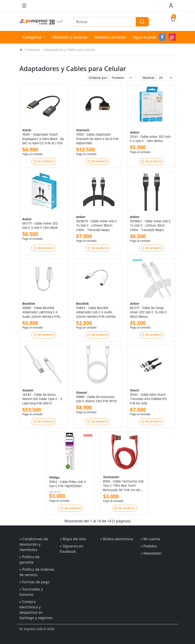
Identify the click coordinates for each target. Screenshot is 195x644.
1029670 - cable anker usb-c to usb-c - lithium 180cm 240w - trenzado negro (96, 226)
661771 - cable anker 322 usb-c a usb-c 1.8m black (40, 226)
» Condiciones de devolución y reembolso (34, 544)
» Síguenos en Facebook (72, 549)
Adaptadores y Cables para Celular (70, 50)
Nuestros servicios (110, 37)
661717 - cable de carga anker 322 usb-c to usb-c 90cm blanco (148, 312)
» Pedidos (149, 546)
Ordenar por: (98, 78)
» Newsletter (151, 553)
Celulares (33, 50)
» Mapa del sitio (73, 539)
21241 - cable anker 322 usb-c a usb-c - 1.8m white (151, 139)
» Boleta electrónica (117, 539)
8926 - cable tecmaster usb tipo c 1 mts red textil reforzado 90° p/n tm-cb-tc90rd (123, 486)
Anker (135, 132)
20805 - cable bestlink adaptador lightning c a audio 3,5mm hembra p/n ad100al (41, 312)
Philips (54, 477)
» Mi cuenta (150, 539)
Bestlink (29, 304)
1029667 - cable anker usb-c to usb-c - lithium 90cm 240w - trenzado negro (150, 226)
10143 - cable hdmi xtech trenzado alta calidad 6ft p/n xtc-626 (149, 399)
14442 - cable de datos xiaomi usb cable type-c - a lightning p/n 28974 (42, 399)
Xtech (27, 130)
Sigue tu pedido (147, 37)
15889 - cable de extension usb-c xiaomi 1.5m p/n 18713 (96, 399)
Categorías (33, 37)
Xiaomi (28, 390)
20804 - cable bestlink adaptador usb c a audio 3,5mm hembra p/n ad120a (96, 312)
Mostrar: (149, 78)
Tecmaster (111, 477)
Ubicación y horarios (70, 37)
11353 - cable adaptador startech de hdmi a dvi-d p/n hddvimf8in (97, 139)
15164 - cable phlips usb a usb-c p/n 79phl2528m (68, 484)
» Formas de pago (35, 582)
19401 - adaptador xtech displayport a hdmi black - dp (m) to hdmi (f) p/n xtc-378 (43, 139)
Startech (83, 130)
